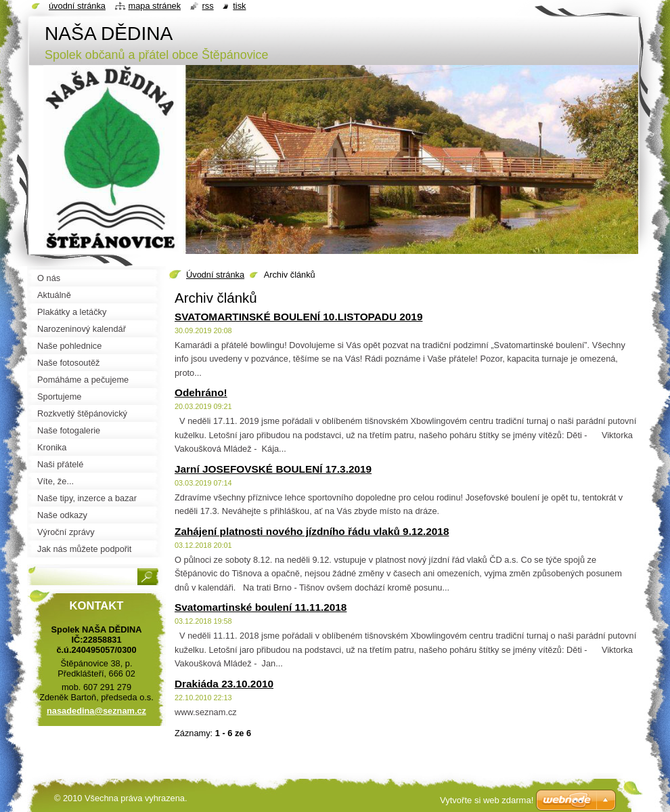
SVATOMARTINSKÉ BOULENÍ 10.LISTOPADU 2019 (298, 317)
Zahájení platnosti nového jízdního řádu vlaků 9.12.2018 (312, 531)
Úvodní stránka (215, 275)
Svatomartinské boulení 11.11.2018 (261, 607)
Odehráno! (201, 392)
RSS (208, 6)
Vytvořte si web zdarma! (487, 800)
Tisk (239, 6)
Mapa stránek (155, 6)
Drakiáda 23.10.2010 (224, 684)
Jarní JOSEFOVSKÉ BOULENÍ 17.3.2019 (273, 469)
